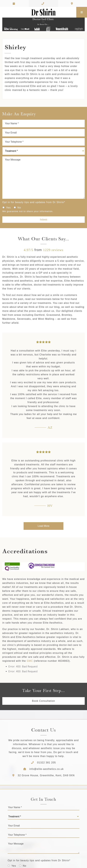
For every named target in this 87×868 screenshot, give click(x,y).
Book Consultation (43, 701)
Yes (8, 208)
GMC (30, 661)
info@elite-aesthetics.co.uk (47, 769)
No (19, 208)
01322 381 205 (46, 763)
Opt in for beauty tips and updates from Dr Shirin (34, 202)
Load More (44, 526)
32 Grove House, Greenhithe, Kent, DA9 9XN (43, 775)
